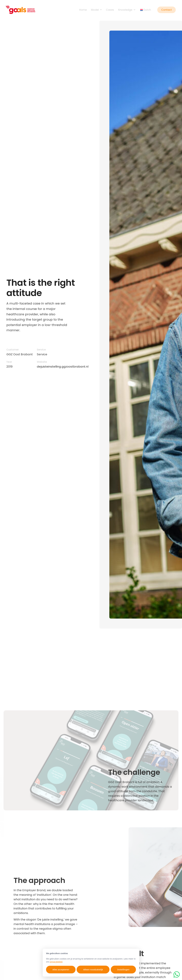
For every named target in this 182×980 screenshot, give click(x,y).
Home (83, 10)
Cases (110, 10)
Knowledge (127, 10)
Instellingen (123, 969)
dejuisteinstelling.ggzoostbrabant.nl (63, 367)
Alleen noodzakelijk (93, 969)
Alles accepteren (61, 969)
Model (96, 10)
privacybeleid (56, 962)
